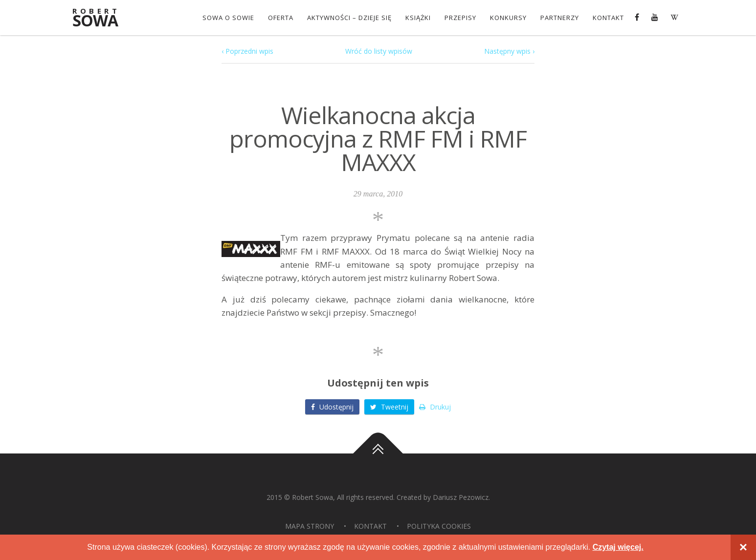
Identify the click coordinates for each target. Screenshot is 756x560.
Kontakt (608, 18)
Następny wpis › (509, 51)
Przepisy (460, 18)
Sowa (102, 18)
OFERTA (281, 18)
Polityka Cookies (439, 526)
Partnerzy (560, 18)
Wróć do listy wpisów (379, 51)
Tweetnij (389, 407)
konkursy (508, 18)
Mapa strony (310, 526)
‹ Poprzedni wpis (247, 51)
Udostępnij (332, 407)
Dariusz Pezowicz (461, 497)
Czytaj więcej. (618, 547)
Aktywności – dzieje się (349, 18)
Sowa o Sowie (228, 18)
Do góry (378, 454)
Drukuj (435, 407)
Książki (418, 18)
